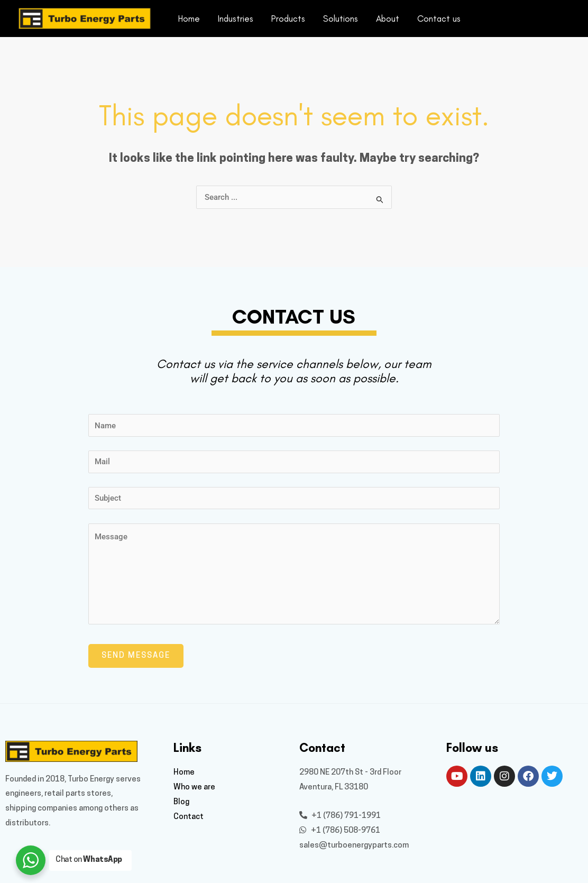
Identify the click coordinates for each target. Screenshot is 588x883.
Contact (189, 817)
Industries (236, 19)
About (388, 19)
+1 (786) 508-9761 (340, 831)
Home (189, 19)
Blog (181, 802)
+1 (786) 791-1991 (340, 816)
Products (288, 19)
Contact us (439, 19)
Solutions (341, 19)
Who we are (194, 788)
